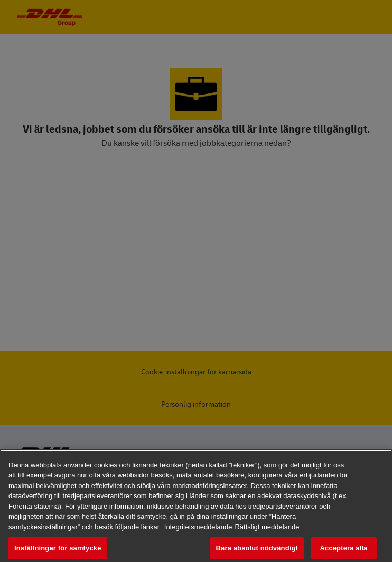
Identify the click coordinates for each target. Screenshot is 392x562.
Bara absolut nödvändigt (257, 548)
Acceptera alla (344, 548)
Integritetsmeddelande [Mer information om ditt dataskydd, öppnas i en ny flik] (198, 527)
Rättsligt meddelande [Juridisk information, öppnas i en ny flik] (267, 527)
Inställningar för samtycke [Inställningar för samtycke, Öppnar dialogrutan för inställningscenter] (58, 548)
